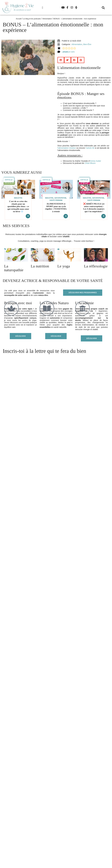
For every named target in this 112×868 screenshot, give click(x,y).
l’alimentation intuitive (67, 148)
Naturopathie (60, 198)
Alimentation (47, 19)
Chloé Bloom (90, 163)
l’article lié (90, 148)
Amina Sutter (96, 161)
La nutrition (40, 266)
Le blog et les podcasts (32, 19)
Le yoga (64, 266)
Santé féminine (56, 200)
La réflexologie (96, 266)
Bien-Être (87, 44)
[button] (42, 8)
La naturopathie (14, 268)
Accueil (19, 19)
